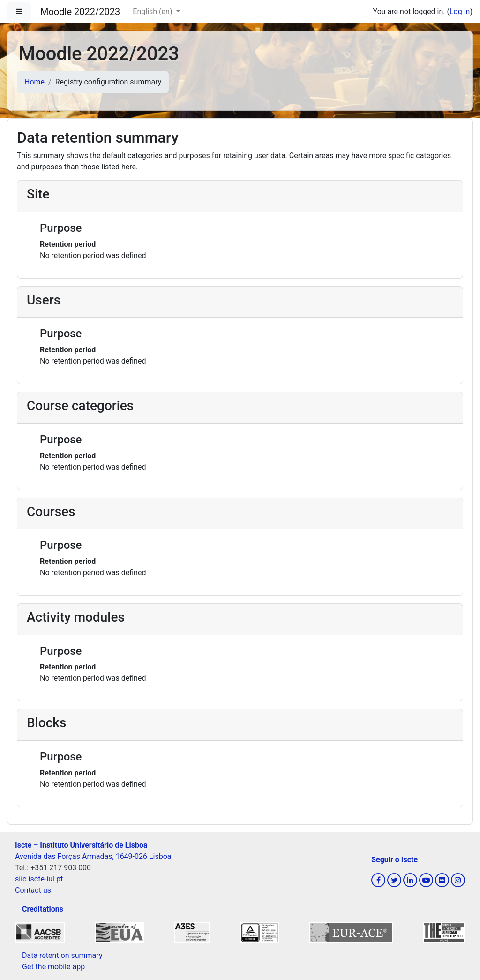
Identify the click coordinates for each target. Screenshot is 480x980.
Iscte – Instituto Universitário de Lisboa (81, 845)
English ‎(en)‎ (153, 11)
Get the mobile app (53, 967)
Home (34, 82)
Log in (460, 11)
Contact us (33, 890)
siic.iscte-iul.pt (39, 879)
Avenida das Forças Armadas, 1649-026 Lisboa (93, 856)
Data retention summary (62, 955)
